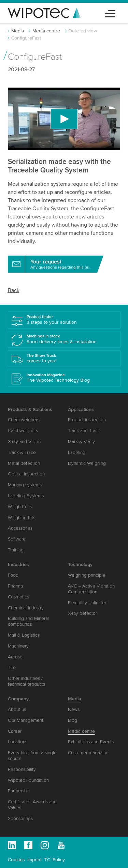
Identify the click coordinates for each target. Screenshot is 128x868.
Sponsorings (20, 818)
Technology (80, 565)
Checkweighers (24, 420)
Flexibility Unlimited (88, 603)
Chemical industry (26, 608)
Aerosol (16, 657)
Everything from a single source (32, 756)
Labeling (77, 452)
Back (14, 290)
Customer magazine (88, 753)
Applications (81, 409)
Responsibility (22, 769)
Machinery (18, 646)
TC (47, 860)
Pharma (15, 586)
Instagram (45, 845)
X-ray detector (82, 613)
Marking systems (25, 485)
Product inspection (87, 420)
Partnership (19, 791)
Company (18, 699)
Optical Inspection (26, 474)
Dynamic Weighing (87, 463)
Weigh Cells (20, 507)
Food (13, 575)
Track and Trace (84, 431)
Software (17, 539)
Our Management (26, 720)
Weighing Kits (22, 517)
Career (15, 731)
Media (18, 31)
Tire (12, 667)
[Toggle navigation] (110, 13)
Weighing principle (87, 575)
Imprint (34, 860)
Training (16, 550)
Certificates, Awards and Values (32, 805)
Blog (73, 720)
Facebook (28, 845)
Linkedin (12, 845)
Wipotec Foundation (28, 780)
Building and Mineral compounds (28, 621)
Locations (18, 742)
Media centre (46, 31)
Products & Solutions (30, 409)
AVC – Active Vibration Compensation (91, 589)
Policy (59, 860)
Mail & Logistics (24, 635)
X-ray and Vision (24, 441)
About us (17, 709)
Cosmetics (18, 597)
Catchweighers (23, 431)
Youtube (61, 845)
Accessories (20, 528)
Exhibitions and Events (91, 742)
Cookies (16, 860)
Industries (18, 565)
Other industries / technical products (26, 681)
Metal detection (24, 463)
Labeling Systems (26, 496)
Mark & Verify (81, 441)
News (74, 709)
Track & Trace (22, 452)
